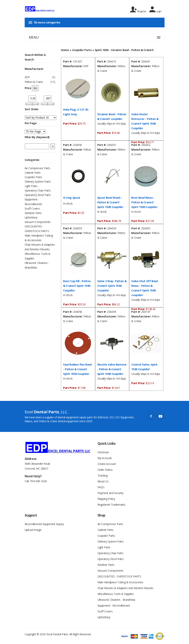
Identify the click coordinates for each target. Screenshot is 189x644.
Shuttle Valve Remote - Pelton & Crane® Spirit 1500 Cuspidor (112, 369)
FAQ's (101, 487)
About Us (103, 481)
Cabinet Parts (33, 173)
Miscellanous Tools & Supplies (116, 594)
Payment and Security (111, 493)
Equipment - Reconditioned (114, 605)
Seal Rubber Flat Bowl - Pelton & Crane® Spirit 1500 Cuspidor (77, 369)
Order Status (105, 470)
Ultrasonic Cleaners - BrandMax (116, 600)
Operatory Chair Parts (38, 190)
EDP (27, 77)
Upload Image (33, 530)
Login (155, 10)
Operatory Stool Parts (38, 195)
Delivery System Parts (38, 182)
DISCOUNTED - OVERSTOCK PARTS (119, 576)
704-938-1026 (38, 481)
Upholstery (31, 217)
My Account (105, 458)
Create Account (107, 464)
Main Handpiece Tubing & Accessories (120, 582)
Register (138, 10)
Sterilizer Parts (33, 213)
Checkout (103, 452)
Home (65, 50)
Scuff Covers (32, 208)
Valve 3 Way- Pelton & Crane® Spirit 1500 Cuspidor (112, 286)
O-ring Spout (72, 198)
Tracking (103, 475)
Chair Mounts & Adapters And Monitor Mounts (125, 588)
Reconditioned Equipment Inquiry (44, 524)
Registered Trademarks (111, 505)
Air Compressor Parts (37, 168)
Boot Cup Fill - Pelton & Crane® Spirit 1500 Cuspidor (77, 286)
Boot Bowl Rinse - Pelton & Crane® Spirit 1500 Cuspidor (144, 202)
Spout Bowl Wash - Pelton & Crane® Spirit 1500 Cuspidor (110, 202)
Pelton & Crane (34, 82)
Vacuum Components (38, 222)
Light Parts (31, 186)
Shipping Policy (106, 499)
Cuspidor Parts (33, 177)
